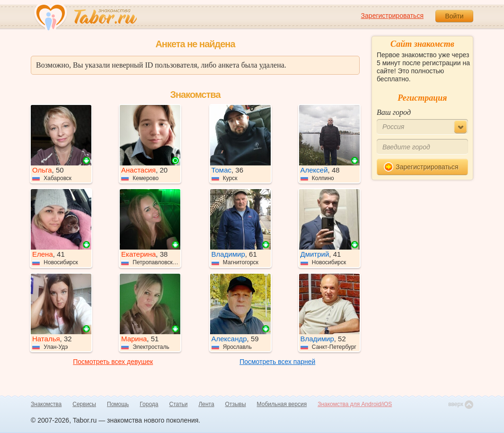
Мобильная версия (282, 404)
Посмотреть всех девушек (113, 362)
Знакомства (46, 404)
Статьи (179, 404)
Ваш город (394, 112)
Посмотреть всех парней (277, 362)
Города (149, 404)
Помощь (118, 404)
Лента (206, 404)
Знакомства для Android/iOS (355, 404)
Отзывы (236, 404)
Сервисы (84, 404)
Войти (454, 16)
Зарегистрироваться (392, 16)
